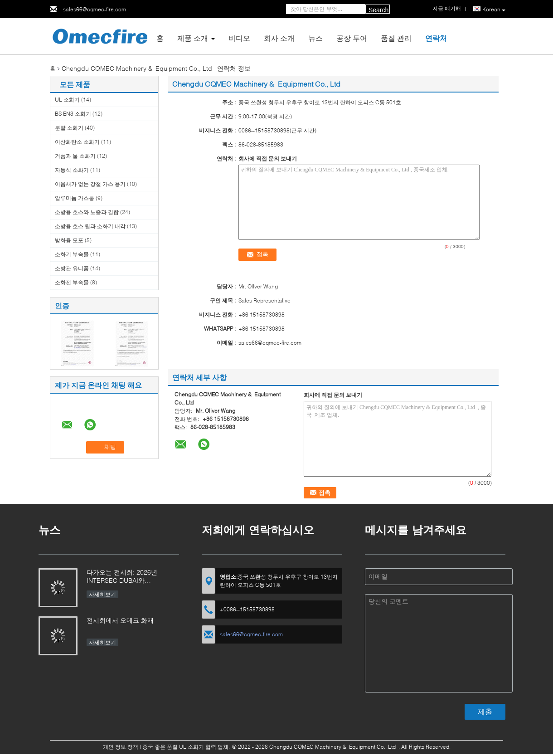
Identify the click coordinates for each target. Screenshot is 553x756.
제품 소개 (193, 38)
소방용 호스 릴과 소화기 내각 (90, 226)
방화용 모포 (69, 240)
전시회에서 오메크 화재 (120, 620)
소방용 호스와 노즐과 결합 (87, 212)
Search (378, 10)
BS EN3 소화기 (73, 114)
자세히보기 (102, 594)
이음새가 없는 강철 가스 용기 (90, 184)
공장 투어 (352, 38)
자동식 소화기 (72, 170)
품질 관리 (396, 38)
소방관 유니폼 (72, 268)
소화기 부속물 (72, 254)
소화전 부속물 (72, 282)
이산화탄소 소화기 (77, 142)
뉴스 (315, 38)
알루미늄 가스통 (75, 198)
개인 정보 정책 (121, 747)
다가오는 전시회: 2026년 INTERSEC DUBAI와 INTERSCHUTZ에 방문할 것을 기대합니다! (129, 577)
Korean (494, 10)
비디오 (239, 38)
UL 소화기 (67, 100)
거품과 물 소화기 (75, 156)
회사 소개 (279, 38)
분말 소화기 (69, 128)
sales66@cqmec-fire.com (95, 9)
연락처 (436, 38)
